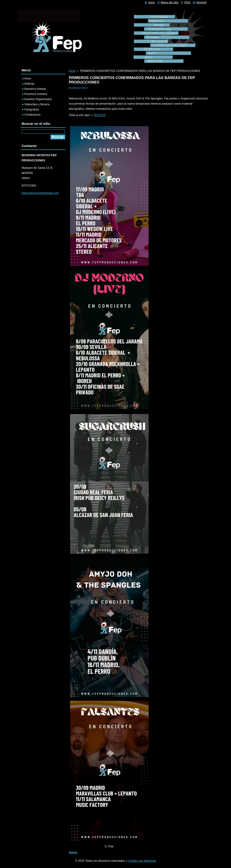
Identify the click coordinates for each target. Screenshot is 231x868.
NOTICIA (100, 115)
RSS (187, 2)
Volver (73, 852)
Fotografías (32, 109)
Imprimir (201, 2)
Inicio (72, 71)
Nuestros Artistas (35, 89)
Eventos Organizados (38, 99)
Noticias (30, 84)
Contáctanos (33, 115)
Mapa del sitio (170, 2)
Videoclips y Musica (37, 104)
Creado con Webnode (142, 861)
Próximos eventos (36, 94)
